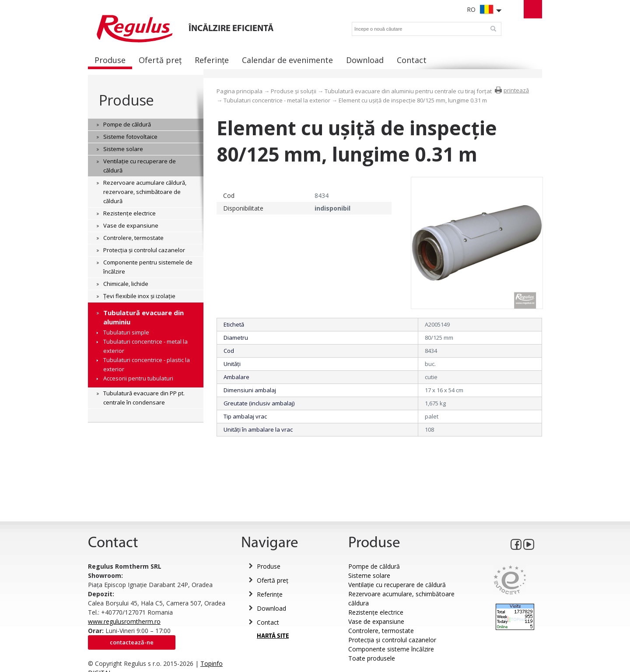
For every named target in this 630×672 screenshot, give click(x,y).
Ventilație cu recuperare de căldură (397, 585)
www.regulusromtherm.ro (124, 621)
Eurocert (510, 580)
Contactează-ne (132, 642)
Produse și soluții (294, 91)
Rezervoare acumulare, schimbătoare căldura (401, 598)
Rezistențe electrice (376, 612)
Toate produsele (372, 658)
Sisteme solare (369, 575)
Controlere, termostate (381, 631)
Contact (268, 622)
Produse (126, 100)
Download (271, 608)
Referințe (270, 594)
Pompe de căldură (374, 566)
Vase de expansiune (376, 621)
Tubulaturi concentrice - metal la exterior (277, 100)
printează (516, 90)
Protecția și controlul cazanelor (392, 640)
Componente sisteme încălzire (391, 649)
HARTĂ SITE (273, 636)
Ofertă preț (273, 580)
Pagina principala (240, 91)
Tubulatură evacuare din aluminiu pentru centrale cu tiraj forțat (408, 91)
